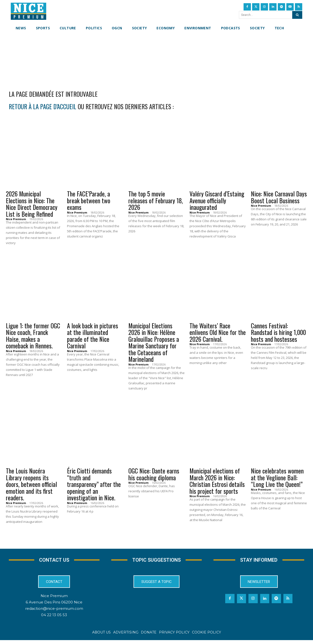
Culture (139, 188)
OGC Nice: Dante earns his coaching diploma (154, 477)
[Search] (297, 15)
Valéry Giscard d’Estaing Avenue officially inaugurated (217, 204)
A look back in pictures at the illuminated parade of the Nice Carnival (93, 339)
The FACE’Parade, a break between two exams (89, 204)
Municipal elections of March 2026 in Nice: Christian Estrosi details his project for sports (217, 484)
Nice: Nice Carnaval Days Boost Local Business (279, 200)
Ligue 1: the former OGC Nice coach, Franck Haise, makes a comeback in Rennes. (33, 339)
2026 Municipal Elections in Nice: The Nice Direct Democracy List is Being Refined (32, 207)
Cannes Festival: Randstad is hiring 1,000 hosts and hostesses (278, 335)
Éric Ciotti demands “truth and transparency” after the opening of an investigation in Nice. (94, 487)
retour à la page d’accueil (43, 110)
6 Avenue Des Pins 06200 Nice (54, 606)
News (13, 188)
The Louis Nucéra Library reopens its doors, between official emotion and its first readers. (31, 487)
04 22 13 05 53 (54, 619)
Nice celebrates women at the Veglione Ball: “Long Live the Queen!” (277, 481)
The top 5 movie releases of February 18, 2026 (156, 204)
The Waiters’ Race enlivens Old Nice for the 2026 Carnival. (218, 335)
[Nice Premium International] (28, 11)
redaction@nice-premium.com (54, 613)
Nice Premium (16, 222)
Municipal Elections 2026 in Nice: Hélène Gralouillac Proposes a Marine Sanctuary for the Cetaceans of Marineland (154, 346)
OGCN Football (23, 320)
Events (76, 188)
